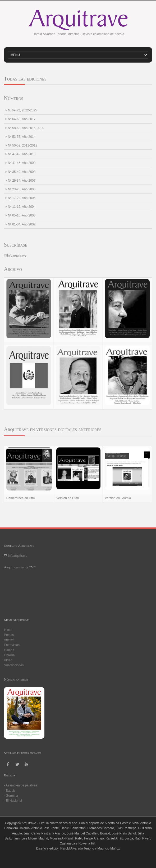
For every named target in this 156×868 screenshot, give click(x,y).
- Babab (10, 791)
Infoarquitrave (17, 256)
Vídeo (8, 660)
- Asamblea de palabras (21, 785)
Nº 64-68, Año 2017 (22, 119)
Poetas (9, 635)
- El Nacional (13, 801)
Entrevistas (12, 645)
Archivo (9, 640)
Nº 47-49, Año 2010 (22, 154)
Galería (9, 650)
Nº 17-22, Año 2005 (22, 198)
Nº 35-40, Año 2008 (22, 172)
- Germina (11, 796)
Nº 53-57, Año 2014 (22, 137)
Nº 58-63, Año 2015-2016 (26, 128)
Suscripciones (14, 665)
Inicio (8, 630)
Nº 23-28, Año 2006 (22, 189)
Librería (9, 655)
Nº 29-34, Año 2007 (22, 181)
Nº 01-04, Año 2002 (22, 224)
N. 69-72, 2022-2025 (22, 110)
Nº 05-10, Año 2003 (22, 215)
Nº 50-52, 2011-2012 (23, 145)
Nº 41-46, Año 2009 (22, 163)
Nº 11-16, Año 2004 (22, 207)
